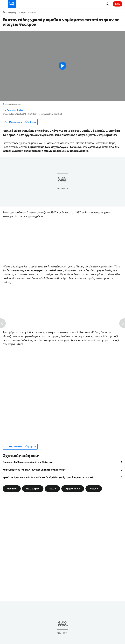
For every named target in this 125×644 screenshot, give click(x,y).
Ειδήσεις (12, 13)
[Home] (4, 13)
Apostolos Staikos (15, 110)
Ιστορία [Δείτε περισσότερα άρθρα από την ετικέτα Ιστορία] (94, 489)
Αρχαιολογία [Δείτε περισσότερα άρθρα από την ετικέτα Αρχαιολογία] (73, 489)
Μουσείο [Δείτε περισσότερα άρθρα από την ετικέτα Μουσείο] (12, 489)
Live (118, 4)
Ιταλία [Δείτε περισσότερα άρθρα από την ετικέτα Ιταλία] (52, 489)
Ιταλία (33, 13)
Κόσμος (23, 13)
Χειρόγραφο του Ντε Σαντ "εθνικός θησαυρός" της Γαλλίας (34, 470)
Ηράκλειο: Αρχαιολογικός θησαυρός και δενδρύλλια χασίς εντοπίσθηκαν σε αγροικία (48, 477)
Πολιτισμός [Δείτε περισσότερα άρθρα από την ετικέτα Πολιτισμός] (33, 489)
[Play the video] (62, 66)
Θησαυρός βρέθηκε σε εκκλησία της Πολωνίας (28, 462)
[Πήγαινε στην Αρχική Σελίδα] (12, 4)
